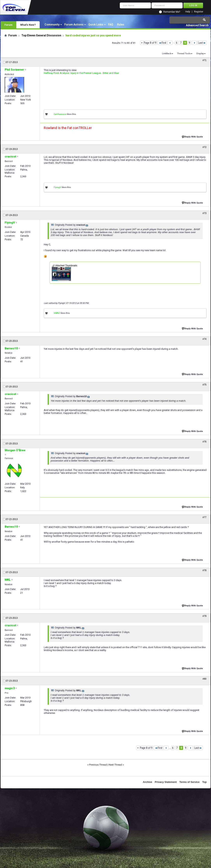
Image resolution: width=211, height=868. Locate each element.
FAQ (111, 24)
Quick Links (96, 24)
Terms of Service (189, 782)
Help (188, 12)
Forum (8, 25)
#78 (204, 570)
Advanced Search (197, 25)
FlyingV (57, 187)
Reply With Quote (193, 136)
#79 (204, 616)
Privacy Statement (166, 782)
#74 (204, 339)
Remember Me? (172, 12)
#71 (204, 60)
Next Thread (115, 765)
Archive (148, 782)
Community (52, 24)
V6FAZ (57, 313)
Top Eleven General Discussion (41, 35)
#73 (204, 213)
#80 (204, 679)
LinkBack (167, 54)
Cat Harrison (60, 114)
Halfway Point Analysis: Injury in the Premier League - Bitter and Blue (81, 73)
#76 (204, 442)
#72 (204, 147)
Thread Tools (184, 54)
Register (199, 12)
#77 (204, 517)
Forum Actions (74, 24)
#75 (204, 385)
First (162, 43)
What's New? (28, 25)
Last (202, 43)
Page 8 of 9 (150, 43)
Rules (121, 24)
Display (200, 54)
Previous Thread (98, 765)
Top (204, 782)
